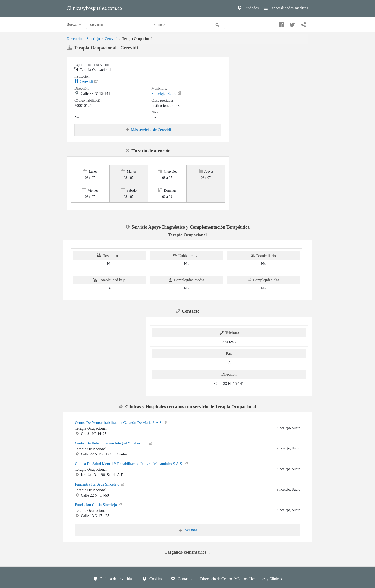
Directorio (74, 39)
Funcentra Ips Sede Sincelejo (100, 484)
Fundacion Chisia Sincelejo (99, 504)
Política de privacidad (113, 579)
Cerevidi (111, 39)
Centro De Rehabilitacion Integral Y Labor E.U (114, 443)
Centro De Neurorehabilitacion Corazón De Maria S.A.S (121, 422)
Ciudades (248, 8)
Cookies (152, 579)
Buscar (75, 25)
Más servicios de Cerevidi (148, 130)
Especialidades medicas (285, 8)
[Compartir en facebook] (281, 24)
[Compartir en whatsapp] (303, 24)
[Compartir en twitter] (292, 24)
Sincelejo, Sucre (167, 93)
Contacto (181, 579)
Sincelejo (93, 39)
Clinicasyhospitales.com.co (94, 8)
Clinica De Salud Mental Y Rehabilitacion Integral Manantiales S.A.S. (132, 463)
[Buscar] (218, 25)
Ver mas (187, 530)
